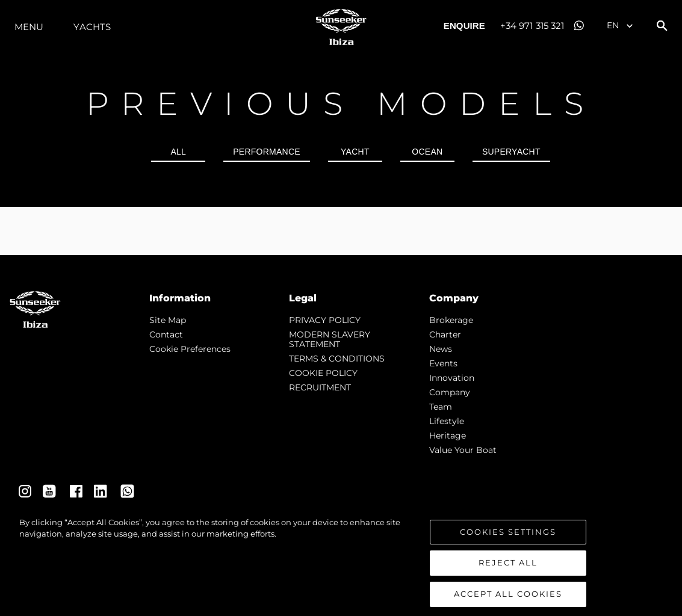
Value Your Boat (463, 450)
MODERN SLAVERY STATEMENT (330, 339)
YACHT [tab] (355, 152)
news (441, 349)
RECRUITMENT (320, 387)
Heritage (448, 436)
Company (450, 392)
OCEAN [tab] (427, 152)
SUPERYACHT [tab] (511, 152)
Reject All (508, 574)
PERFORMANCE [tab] (267, 152)
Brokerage (451, 320)
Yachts (92, 27)
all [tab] (178, 152)
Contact (166, 334)
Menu (29, 27)
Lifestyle (447, 421)
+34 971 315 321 (532, 26)
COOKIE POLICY (323, 373)
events (443, 363)
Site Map (168, 320)
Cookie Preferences (190, 349)
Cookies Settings (508, 544)
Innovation (452, 378)
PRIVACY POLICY (325, 320)
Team (441, 407)
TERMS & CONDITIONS (337, 359)
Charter (445, 334)
